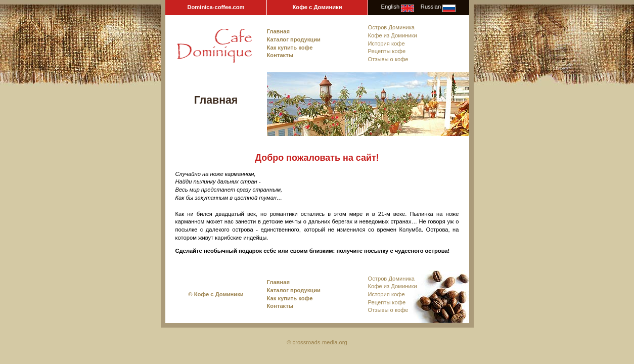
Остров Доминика (392, 27)
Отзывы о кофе (388, 59)
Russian (431, 7)
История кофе (387, 43)
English (391, 7)
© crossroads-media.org (317, 342)
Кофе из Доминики (393, 35)
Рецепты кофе (387, 51)
